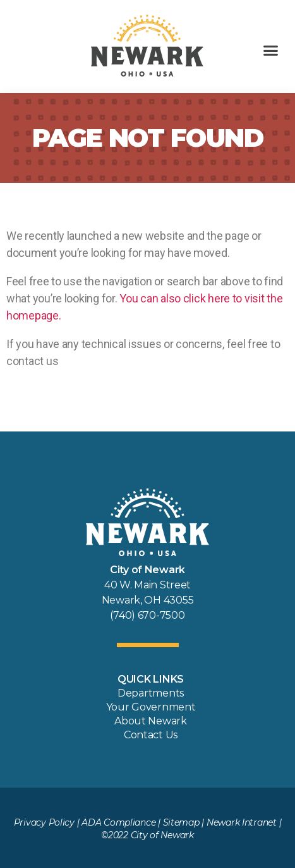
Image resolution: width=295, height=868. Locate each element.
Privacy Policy (44, 822)
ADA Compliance (118, 822)
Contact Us (151, 735)
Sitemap (181, 822)
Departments (151, 693)
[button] (271, 51)
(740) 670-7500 (147, 615)
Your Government (151, 707)
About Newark (151, 721)
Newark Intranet (242, 822)
